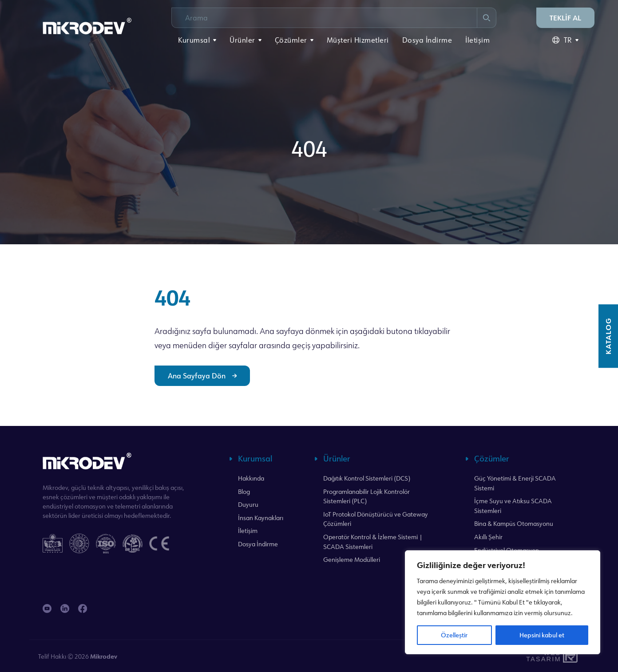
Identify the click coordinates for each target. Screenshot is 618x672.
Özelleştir (454, 635)
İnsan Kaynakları (261, 518)
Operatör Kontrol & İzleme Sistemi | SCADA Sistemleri (373, 542)
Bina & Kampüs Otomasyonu (514, 523)
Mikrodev (104, 656)
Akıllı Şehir (488, 537)
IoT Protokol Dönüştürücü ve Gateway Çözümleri (376, 519)
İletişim (477, 40)
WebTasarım (543, 656)
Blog (244, 491)
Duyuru (248, 504)
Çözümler (291, 40)
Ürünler (242, 40)
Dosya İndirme (427, 40)
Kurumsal (194, 40)
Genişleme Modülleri (352, 559)
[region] (503, 602)
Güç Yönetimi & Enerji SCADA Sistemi (515, 483)
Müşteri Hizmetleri (358, 40)
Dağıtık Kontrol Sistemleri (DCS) (367, 478)
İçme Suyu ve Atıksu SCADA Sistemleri (513, 506)
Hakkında (251, 478)
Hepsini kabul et (542, 635)
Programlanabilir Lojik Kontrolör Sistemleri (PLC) (366, 496)
